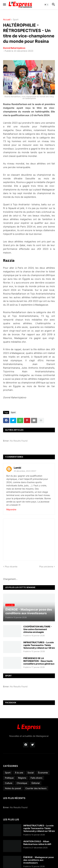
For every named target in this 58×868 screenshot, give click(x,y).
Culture (9, 783)
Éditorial (36, 783)
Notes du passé (13, 788)
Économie (43, 773)
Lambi (17, 468)
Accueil (7, 20)
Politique (9, 778)
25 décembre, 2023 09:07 (25, 471)
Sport (16, 20)
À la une (19, 773)
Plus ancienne (46, 566)
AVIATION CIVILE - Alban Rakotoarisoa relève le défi (37, 843)
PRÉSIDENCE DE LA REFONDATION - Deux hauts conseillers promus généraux (39, 661)
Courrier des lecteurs (36, 788)
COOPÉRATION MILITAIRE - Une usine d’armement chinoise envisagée (38, 629)
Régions (22, 778)
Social (31, 773)
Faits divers (36, 778)
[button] (4, 5)
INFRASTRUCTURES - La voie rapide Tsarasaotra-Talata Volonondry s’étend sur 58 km (39, 645)
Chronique (22, 783)
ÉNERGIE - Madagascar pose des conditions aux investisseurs (39, 860)
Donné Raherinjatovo (14, 48)
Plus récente (11, 566)
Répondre (11, 509)
